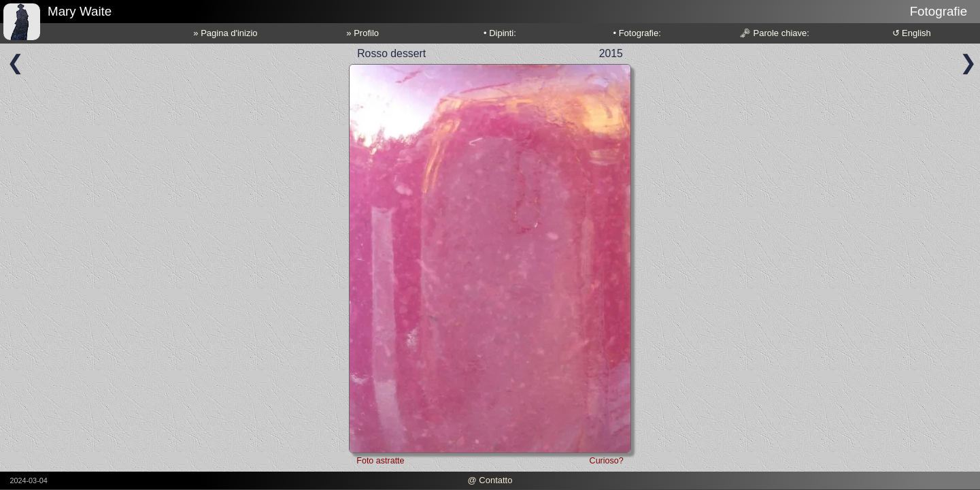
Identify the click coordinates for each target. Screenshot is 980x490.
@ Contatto (490, 480)
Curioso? (607, 461)
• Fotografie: (637, 33)
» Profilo (362, 33)
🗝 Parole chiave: (774, 33)
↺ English (912, 33)
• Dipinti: (500, 33)
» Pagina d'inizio (225, 33)
